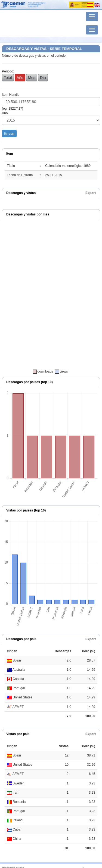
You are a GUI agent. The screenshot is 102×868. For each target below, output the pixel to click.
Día (43, 78)
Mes (32, 78)
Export (91, 193)
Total (8, 78)
